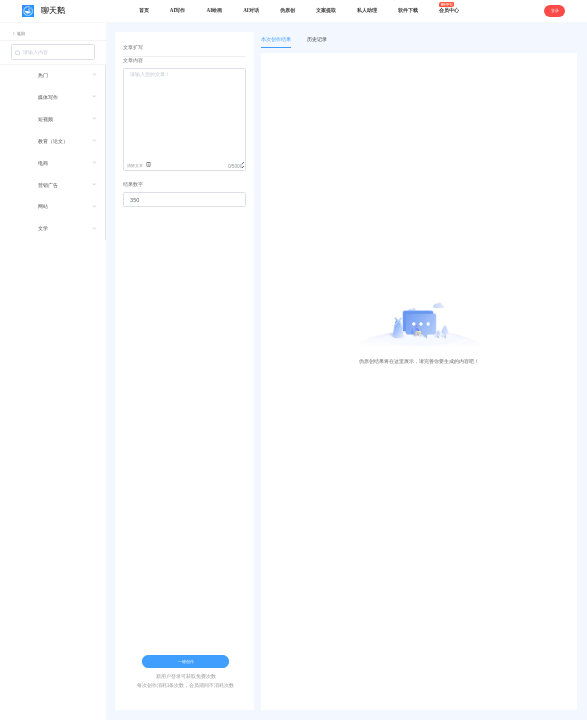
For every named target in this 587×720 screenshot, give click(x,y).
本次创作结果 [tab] (276, 39)
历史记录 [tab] (317, 39)
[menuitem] (52, 79)
